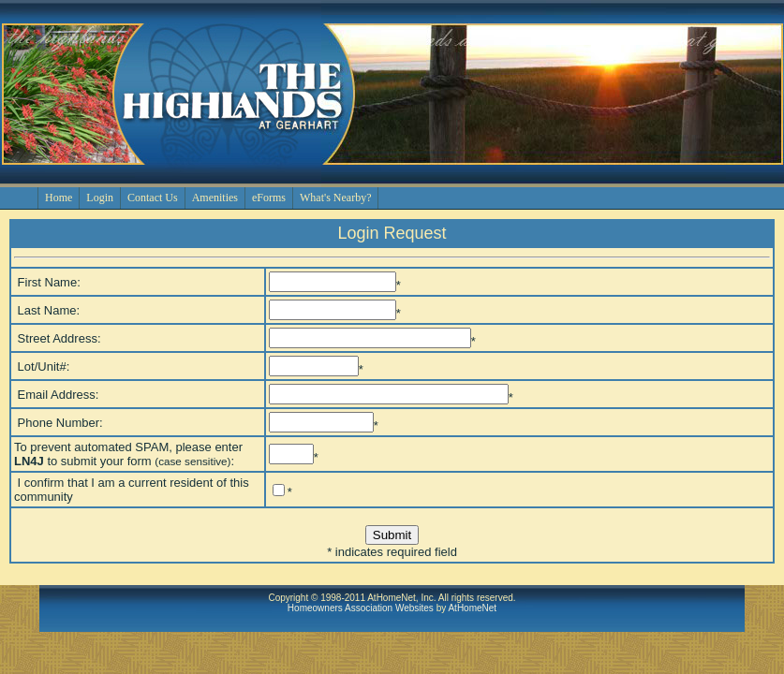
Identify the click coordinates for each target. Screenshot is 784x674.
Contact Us (153, 198)
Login (100, 198)
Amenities (215, 198)
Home (59, 198)
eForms (269, 198)
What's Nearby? (335, 198)
